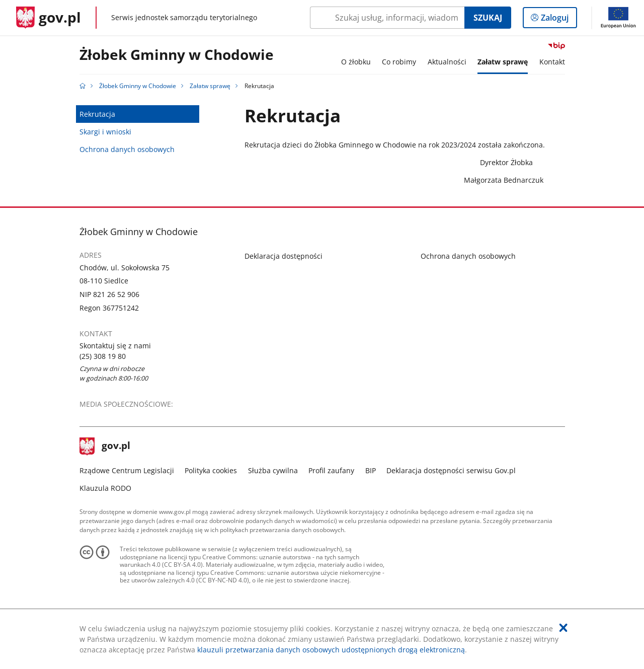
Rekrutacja (97, 114)
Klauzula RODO (105, 488)
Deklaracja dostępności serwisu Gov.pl (451, 470)
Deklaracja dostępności (284, 256)
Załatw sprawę (210, 86)
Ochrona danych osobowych (127, 149)
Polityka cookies (211, 470)
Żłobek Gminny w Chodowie (177, 55)
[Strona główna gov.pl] (49, 18)
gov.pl (105, 447)
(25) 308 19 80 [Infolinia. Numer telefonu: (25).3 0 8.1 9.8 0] (103, 356)
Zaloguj (558, 20)
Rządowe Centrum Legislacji (127, 470)
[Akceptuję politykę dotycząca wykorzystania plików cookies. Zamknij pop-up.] (563, 628)
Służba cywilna (273, 470)
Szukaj (488, 18)
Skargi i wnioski (105, 132)
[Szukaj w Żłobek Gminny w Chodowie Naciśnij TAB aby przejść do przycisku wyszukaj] (387, 18)
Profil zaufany (331, 470)
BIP (371, 470)
